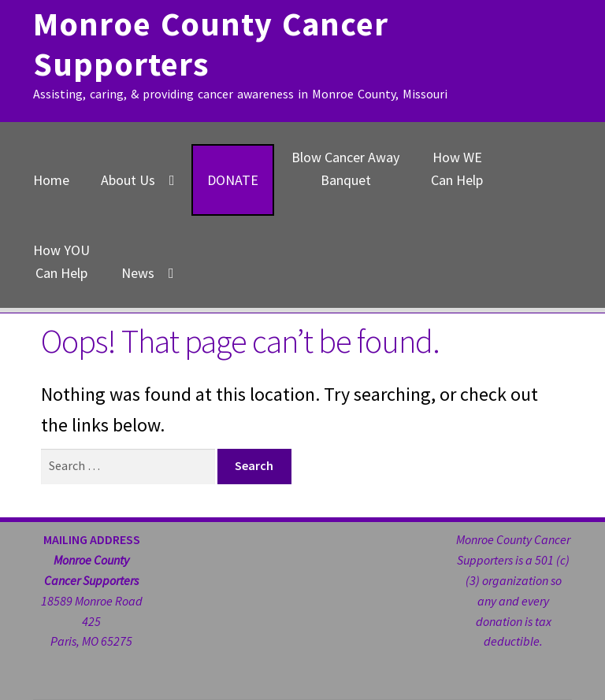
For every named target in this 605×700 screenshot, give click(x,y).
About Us (128, 180)
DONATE (233, 180)
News (138, 273)
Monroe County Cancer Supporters (211, 44)
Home (51, 180)
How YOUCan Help (61, 261)
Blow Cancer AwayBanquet (345, 169)
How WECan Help (457, 169)
